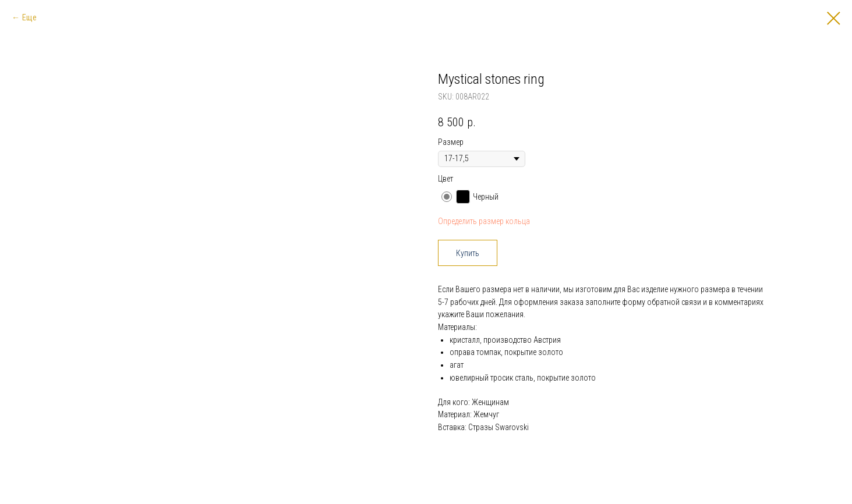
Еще (29, 17)
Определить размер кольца (484, 221)
